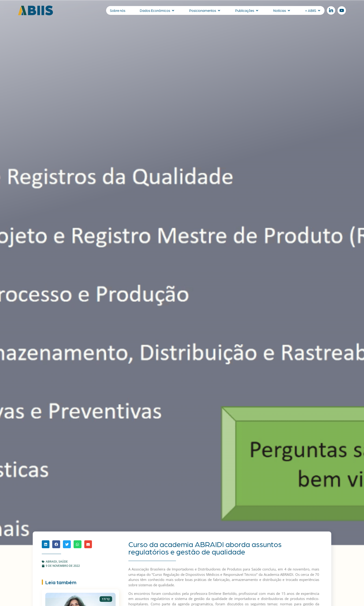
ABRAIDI (51, 562)
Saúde (63, 562)
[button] (46, 544)
